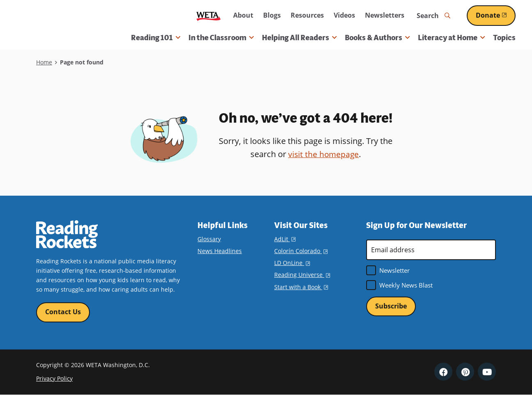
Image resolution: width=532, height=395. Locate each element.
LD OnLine (292, 263)
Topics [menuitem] (504, 38)
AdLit (285, 239)
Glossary (209, 239)
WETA (209, 16)
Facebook (443, 372)
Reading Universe (302, 275)
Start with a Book (301, 287)
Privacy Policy (54, 379)
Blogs (272, 15)
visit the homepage (323, 154)
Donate (496, 15)
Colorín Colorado (301, 251)
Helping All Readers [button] (299, 38)
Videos (344, 15)
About (243, 15)
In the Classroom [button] (221, 38)
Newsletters (385, 15)
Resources (307, 15)
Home (44, 62)
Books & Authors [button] (377, 38)
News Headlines (220, 251)
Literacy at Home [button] (451, 38)
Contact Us (63, 312)
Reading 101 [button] (156, 38)
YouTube (487, 372)
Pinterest (465, 372)
